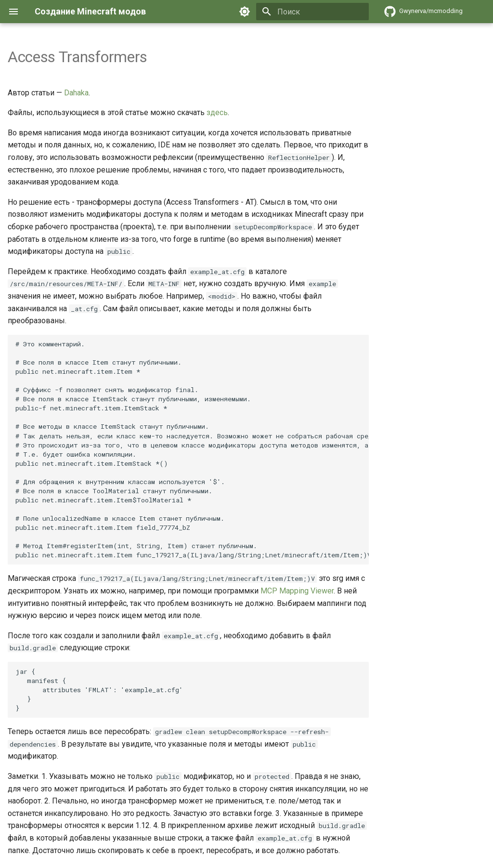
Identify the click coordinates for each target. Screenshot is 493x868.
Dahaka (76, 93)
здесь (217, 112)
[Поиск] (312, 12)
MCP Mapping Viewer (297, 591)
